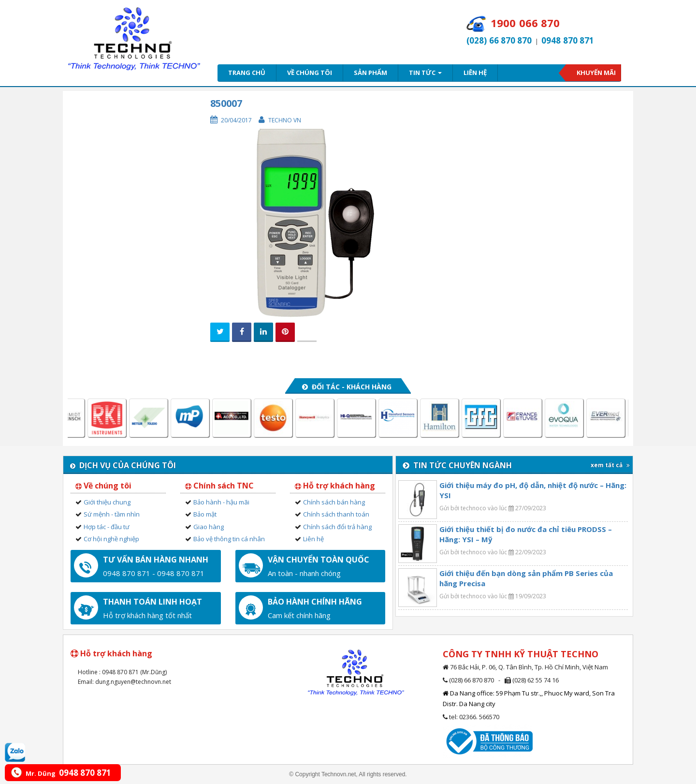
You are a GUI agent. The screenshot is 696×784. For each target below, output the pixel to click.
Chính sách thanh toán (336, 514)
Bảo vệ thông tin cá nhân (229, 539)
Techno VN (285, 120)
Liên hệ (475, 73)
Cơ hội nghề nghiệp (111, 539)
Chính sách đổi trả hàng (337, 527)
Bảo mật (205, 514)
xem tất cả (610, 465)
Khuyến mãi (596, 73)
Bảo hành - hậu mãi (221, 502)
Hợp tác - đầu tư (107, 527)
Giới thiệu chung (107, 502)
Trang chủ (247, 73)
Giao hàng (209, 527)
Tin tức (425, 73)
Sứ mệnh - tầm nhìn (112, 514)
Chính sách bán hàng (334, 502)
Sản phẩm (370, 73)
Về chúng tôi (310, 73)
